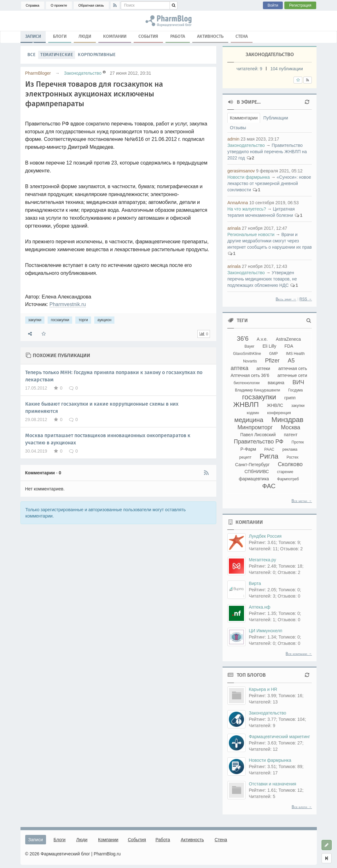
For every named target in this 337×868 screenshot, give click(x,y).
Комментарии (244, 118)
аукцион (104, 320)
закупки (35, 320)
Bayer (249, 346)
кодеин (253, 413)
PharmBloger (38, 73)
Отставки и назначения (272, 784)
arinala (234, 228)
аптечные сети (292, 375)
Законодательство (83, 73)
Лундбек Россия (265, 536)
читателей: (250, 69)
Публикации (276, 118)
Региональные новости (251, 234)
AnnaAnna (238, 203)
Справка (33, 5)
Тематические (57, 55)
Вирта (255, 583)
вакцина (276, 383)
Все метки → (302, 501)
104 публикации (286, 69)
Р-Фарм (248, 449)
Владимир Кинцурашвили (257, 390)
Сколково (290, 464)
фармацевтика (254, 479)
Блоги (60, 36)
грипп (290, 398)
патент (291, 435)
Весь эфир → (286, 299)
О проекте (59, 5)
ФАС (269, 486)
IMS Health (295, 354)
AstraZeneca (288, 339)
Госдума (295, 390)
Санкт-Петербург (253, 465)
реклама (290, 449)
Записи (33, 38)
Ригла (269, 456)
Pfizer (272, 361)
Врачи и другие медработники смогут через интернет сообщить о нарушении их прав (270, 241)
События (148, 36)
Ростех (293, 457)
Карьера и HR (263, 689)
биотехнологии (247, 383)
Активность (210, 36)
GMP (273, 354)
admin (233, 139)
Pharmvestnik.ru (68, 304)
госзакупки (60, 320)
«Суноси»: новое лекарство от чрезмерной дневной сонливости (269, 183)
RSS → (306, 299)
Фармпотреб (288, 479)
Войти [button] (273, 5)
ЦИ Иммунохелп (265, 631)
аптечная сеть (293, 368)
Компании (115, 36)
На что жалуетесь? (247, 209)
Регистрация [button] (300, 5)
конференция (279, 413)
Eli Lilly (270, 346)
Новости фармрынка (249, 177)
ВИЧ (298, 382)
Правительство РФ (259, 442)
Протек (298, 442)
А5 (291, 361)
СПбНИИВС (256, 472)
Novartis (250, 361)
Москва (291, 427)
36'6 (243, 339)
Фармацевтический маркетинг (279, 737)
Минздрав (287, 420)
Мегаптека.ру (262, 560)
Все (32, 55)
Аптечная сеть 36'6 (250, 375)
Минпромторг (255, 427)
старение (285, 472)
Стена (242, 36)
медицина (249, 420)
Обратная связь (91, 5)
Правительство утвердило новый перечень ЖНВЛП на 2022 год (267, 152)
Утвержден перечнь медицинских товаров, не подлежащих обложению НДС (262, 279)
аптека (240, 368)
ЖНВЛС (275, 405)
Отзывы (238, 128)
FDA (289, 346)
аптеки (263, 368)
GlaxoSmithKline (247, 354)
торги (83, 320)
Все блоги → (302, 807)
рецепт (245, 457)
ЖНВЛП (246, 405)
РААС (269, 449)
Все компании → (299, 654)
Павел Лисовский (258, 435)
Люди (85, 36)
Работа (178, 36)
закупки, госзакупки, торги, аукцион (168, 21)
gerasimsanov (241, 171)
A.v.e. (262, 339)
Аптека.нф (259, 607)
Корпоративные (97, 55)
